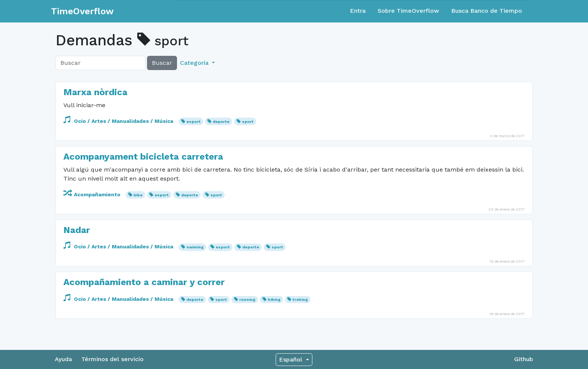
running (247, 300)
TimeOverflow (82, 11)
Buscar (162, 63)
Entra (358, 11)
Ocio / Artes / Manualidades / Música (119, 121)
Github (524, 359)
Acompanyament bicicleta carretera (143, 157)
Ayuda (63, 359)
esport (193, 122)
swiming (195, 247)
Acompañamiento (93, 194)
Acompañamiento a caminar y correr (144, 282)
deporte (221, 122)
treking (300, 300)
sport (248, 122)
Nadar (77, 230)
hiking (274, 300)
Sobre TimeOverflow (408, 11)
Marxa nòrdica (95, 92)
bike (138, 195)
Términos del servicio (112, 359)
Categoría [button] (195, 63)
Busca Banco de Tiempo (487, 11)
